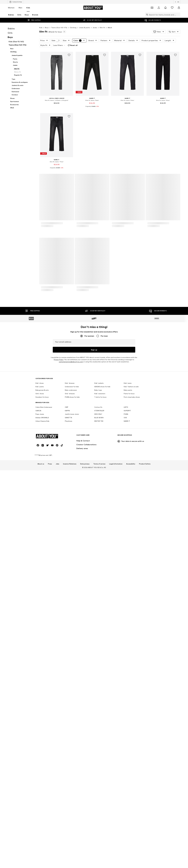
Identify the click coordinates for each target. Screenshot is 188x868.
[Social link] (38, 706)
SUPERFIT (127, 671)
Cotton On (98, 668)
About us (41, 725)
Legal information (116, 725)
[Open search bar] (147, 15)
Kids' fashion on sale (131, 647)
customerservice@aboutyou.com (71, 622)
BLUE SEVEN (99, 678)
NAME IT (127, 682)
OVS (125, 678)
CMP (67, 668)
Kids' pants (40, 647)
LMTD (126, 668)
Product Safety (145, 725)
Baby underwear (71, 651)
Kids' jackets (99, 644)
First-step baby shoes (132, 658)
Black (110, 28)
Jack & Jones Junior (72, 675)
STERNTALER (99, 671)
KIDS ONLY (98, 675)
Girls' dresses (70, 654)
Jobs (57, 725)
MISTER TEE (99, 682)
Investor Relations (70, 725)
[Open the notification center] (165, 8)
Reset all (72, 45)
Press (50, 725)
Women (11, 8)
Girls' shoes (40, 654)
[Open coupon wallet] (152, 8)
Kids (28, 8)
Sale (56, 40)
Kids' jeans (128, 644)
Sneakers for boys (42, 658)
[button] (159, 32)
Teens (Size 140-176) (59, 28)
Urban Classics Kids (42, 682)
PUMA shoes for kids (72, 658)
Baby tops (98, 651)
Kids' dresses (70, 644)
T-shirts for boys (100, 658)
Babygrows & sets (42, 651)
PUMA (126, 675)
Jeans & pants (85, 28)
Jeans (95, 28)
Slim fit (102, 28)
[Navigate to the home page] (93, 8)
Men (20, 8)
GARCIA (38, 671)
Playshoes (69, 682)
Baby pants (128, 651)
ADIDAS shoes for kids (102, 647)
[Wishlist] (172, 8)
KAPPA (67, 671)
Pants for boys (129, 654)
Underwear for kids (72, 647)
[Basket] (179, 8)
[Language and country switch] (177, 2)
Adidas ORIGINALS (42, 678)
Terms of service (99, 725)
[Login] (159, 8)
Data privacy (85, 725)
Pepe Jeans (40, 675)
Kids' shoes (40, 644)
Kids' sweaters (100, 654)
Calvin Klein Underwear (44, 668)
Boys (47, 28)
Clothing (73, 28)
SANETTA (68, 678)
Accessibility (131, 725)
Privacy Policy (59, 620)
